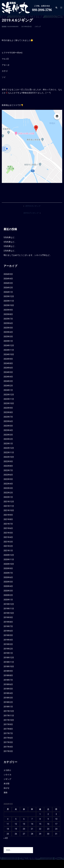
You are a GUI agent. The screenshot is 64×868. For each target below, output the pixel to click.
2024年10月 (9, 354)
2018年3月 (8, 698)
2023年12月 (9, 395)
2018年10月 (9, 667)
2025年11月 (9, 301)
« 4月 (6, 838)
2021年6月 (8, 528)
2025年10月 (9, 305)
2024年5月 (8, 372)
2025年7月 (8, 319)
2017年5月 (8, 742)
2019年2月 (8, 649)
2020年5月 (8, 582)
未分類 (6, 784)
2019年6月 (8, 631)
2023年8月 (8, 412)
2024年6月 (8, 368)
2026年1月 (8, 292)
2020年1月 (8, 600)
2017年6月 (8, 738)
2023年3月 (8, 435)
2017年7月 (8, 733)
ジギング (38, 27)
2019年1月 (8, 653)
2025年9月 (8, 310)
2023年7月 (8, 417)
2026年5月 (8, 274)
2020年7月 (8, 573)
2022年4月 (8, 484)
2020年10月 (9, 564)
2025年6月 (8, 323)
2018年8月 (8, 675)
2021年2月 (8, 546)
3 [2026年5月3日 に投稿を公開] (56, 814)
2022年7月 (8, 470)
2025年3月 (8, 337)
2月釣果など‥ (9, 251)
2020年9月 (8, 568)
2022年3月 (8, 488)
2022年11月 (9, 452)
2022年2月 (8, 493)
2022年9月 (8, 461)
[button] (56, 8)
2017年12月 (9, 711)
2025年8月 (8, 314)
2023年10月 (9, 403)
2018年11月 (9, 662)
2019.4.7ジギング (31, 213)
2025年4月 (8, 332)
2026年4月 (8, 279)
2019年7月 (8, 626)
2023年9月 (8, 408)
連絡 (6, 792)
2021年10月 (9, 510)
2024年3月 (8, 381)
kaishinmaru (13, 27)
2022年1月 (8, 497)
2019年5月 (8, 635)
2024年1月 (8, 390)
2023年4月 (8, 430)
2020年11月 (9, 560)
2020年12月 (9, 555)
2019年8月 (8, 622)
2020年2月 (8, 595)
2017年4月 (8, 747)
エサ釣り (7, 770)
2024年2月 (8, 386)
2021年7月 (8, 524)
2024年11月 (9, 350)
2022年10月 (9, 457)
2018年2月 (8, 702)
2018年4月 (8, 693)
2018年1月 (8, 707)
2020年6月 (8, 577)
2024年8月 (8, 363)
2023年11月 (9, 399)
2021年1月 (8, 551)
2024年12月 (9, 345)
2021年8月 (8, 519)
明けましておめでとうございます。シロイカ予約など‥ (27, 255)
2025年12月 (9, 296)
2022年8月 (8, 466)
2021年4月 (8, 537)
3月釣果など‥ (9, 246)
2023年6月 (8, 421)
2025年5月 (8, 328)
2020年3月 (8, 591)
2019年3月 (8, 644)
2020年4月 (8, 586)
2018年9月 (8, 671)
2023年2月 (8, 439)
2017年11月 (9, 716)
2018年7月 (8, 680)
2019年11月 (9, 609)
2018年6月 (8, 684)
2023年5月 (8, 426)
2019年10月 (9, 613)
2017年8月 (8, 729)
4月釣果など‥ (9, 242)
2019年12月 (9, 604)
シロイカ (7, 775)
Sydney (51, 864)
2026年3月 (8, 283)
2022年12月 (9, 448)
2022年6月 (8, 475)
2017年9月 (8, 724)
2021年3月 (8, 542)
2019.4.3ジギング (33, 206)
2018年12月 (9, 658)
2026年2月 (8, 288)
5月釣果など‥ (9, 237)
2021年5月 (8, 533)
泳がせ (6, 788)
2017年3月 (8, 751)
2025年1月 (8, 341)
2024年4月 (8, 377)
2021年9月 (8, 515)
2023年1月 (8, 444)
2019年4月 (8, 640)
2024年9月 (8, 359)
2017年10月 (9, 720)
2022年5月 (8, 479)
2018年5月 (8, 689)
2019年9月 (8, 617)
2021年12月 (9, 502)
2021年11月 (9, 506)
